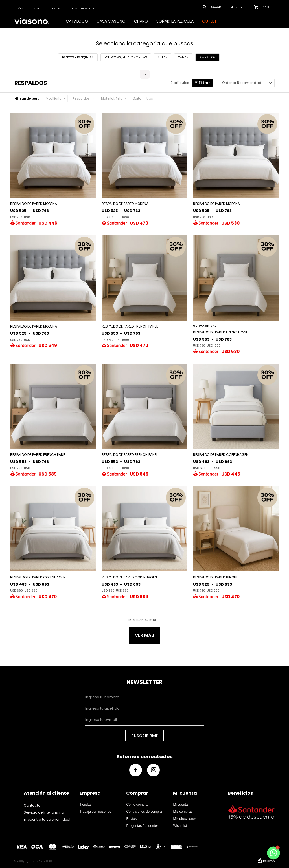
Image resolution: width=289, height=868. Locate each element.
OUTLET (209, 21)
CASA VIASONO (111, 21)
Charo (141, 21)
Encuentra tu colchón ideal (47, 819)
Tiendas (55, 8)
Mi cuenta (180, 805)
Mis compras (183, 812)
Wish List (180, 826)
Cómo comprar (137, 805)
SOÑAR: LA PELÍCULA (175, 21)
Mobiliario (53, 98)
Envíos (19, 8)
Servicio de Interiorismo (44, 812)
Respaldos (81, 98)
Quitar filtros (143, 98)
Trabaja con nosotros (95, 812)
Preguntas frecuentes (142, 826)
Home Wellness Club (80, 8)
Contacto (37, 8)
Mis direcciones (185, 819)
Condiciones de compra (144, 812)
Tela (112, 98)
